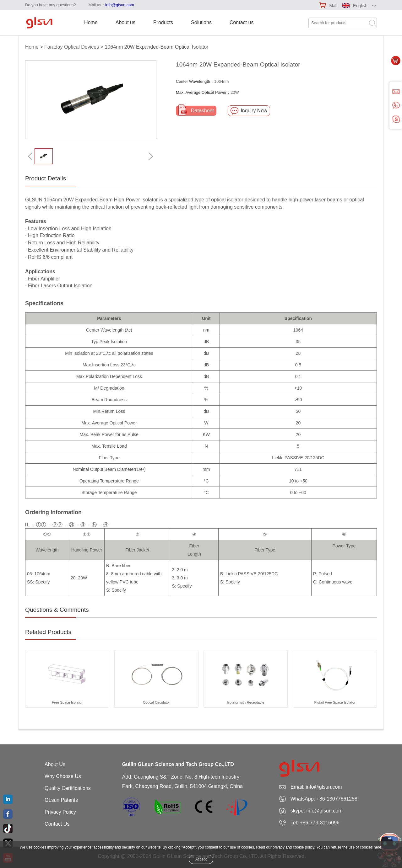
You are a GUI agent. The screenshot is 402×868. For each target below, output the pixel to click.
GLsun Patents (61, 800)
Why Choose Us (63, 776)
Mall (333, 6)
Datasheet (202, 111)
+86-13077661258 (337, 799)
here (378, 847)
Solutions (201, 22)
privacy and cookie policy (293, 847)
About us (125, 22)
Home (91, 22)
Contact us (242, 22)
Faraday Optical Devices (72, 47)
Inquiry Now (254, 111)
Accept (201, 859)
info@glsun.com (120, 5)
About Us (55, 764)
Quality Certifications (68, 788)
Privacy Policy (60, 812)
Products (163, 22)
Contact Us (57, 824)
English (360, 6)
